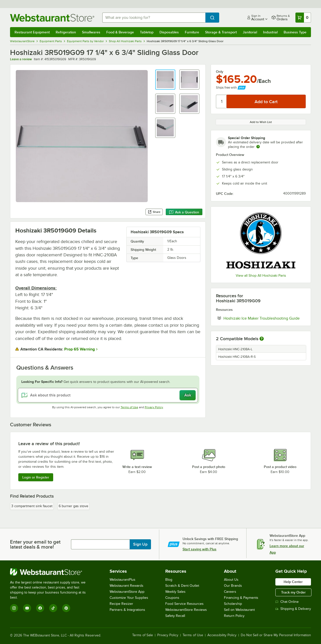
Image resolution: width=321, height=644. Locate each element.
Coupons (172, 598)
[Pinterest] (66, 608)
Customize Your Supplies (129, 598)
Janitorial (250, 32)
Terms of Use (129, 407)
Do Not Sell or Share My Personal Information (276, 635)
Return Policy (234, 616)
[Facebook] (40, 608)
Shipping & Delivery (293, 609)
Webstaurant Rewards (127, 586)
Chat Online (287, 602)
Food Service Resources (184, 604)
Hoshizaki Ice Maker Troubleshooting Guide (265, 318)
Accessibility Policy (222, 635)
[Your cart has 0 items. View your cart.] (303, 18)
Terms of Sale (143, 635)
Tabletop (147, 32)
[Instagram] (14, 608)
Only (220, 72)
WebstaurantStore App (127, 592)
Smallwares (91, 32)
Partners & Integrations (127, 610)
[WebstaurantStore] (51, 572)
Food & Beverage (120, 32)
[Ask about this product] (108, 395)
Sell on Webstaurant (239, 610)
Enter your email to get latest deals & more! (35, 544)
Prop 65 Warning (79, 349)
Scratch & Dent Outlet (182, 586)
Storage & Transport (221, 32)
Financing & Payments (241, 598)
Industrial (270, 32)
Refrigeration (66, 32)
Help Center (293, 582)
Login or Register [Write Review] (36, 477)
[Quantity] (222, 101)
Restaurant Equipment (32, 32)
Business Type (295, 32)
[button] (165, 80)
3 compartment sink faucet (32, 506)
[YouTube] (27, 608)
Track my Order (293, 592)
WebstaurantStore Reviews (186, 610)
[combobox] (154, 18)
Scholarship (233, 604)
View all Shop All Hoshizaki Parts (261, 276)
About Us (231, 580)
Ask (188, 395)
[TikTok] (53, 608)
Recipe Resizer (121, 604)
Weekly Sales (175, 592)
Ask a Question (184, 212)
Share (154, 212)
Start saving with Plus (199, 549)
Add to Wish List (261, 122)
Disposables (169, 32)
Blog (169, 580)
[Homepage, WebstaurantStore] (52, 18)
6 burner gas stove (73, 506)
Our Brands (233, 586)
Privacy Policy (154, 407)
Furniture (192, 32)
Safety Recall (175, 616)
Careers (230, 592)
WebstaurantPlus (123, 580)
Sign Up (140, 544)
